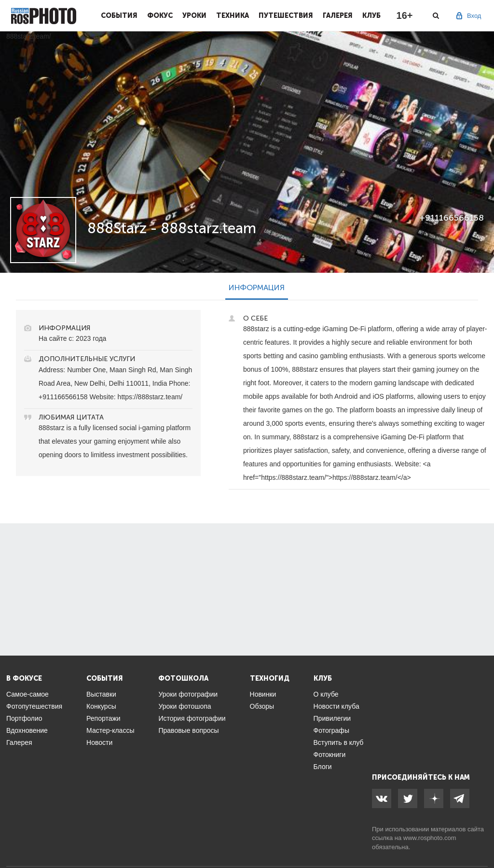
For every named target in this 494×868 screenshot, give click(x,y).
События (119, 15)
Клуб (371, 15)
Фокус (160, 15)
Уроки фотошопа (185, 706)
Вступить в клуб (339, 742)
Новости (99, 742)
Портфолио (24, 718)
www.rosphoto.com (430, 838)
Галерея (338, 15)
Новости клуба (336, 706)
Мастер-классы (110, 730)
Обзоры (262, 706)
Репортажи (103, 718)
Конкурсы (101, 706)
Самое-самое (27, 694)
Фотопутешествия (34, 706)
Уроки (194, 15)
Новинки (263, 694)
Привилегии (332, 718)
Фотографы (331, 730)
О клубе (326, 694)
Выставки (101, 694)
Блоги (323, 767)
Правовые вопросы (188, 730)
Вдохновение (27, 730)
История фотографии (192, 718)
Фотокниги (330, 755)
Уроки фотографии (188, 694)
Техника (233, 15)
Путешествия (286, 15)
